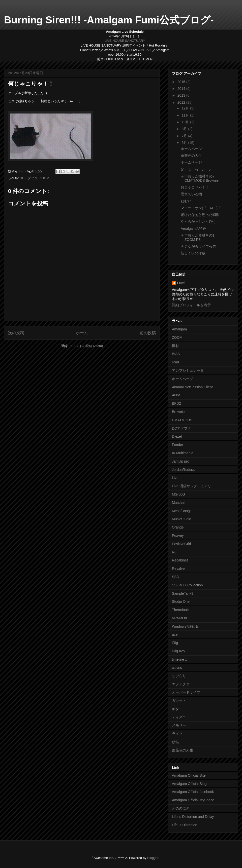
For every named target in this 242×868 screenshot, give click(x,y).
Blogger (153, 858)
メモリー (179, 725)
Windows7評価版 (185, 626)
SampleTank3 (183, 593)
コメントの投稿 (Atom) (86, 346)
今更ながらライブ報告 (198, 246)
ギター (177, 709)
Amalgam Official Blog (189, 784)
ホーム (82, 333)
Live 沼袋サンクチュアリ (192, 486)
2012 (182, 102)
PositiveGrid (181, 544)
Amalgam (179, 329)
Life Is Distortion (185, 825)
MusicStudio (181, 519)
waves (177, 668)
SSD (176, 577)
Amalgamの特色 (193, 229)
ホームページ (191, 149)
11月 (186, 115)
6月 (185, 143)
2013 (182, 95)
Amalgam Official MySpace (193, 800)
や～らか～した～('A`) (198, 221)
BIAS (176, 354)
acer (175, 634)
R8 (174, 552)
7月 (185, 136)
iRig (175, 643)
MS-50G (178, 494)
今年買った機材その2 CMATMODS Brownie (200, 178)
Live (175, 478)
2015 (182, 82)
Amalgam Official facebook (193, 792)
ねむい (186, 201)
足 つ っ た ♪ (196, 169)
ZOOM (44, 178)
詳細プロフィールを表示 (191, 305)
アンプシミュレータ (188, 370)
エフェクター (183, 684)
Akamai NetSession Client (192, 387)
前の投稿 (148, 333)
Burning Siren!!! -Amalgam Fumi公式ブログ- (109, 20)
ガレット (179, 701)
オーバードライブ (186, 692)
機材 (175, 346)
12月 (186, 108)
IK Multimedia (183, 453)
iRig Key (178, 651)
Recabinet (180, 560)
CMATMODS (182, 420)
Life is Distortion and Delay (193, 817)
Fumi (181, 283)
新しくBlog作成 (193, 253)
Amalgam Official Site (189, 775)
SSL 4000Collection (187, 585)
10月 (186, 122)
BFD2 (176, 403)
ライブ (177, 734)
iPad (175, 362)
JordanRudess (183, 470)
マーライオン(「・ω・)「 (201, 208)
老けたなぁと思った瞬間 (200, 215)
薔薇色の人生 (191, 156)
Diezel (177, 436)
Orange (178, 527)
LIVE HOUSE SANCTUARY (125, 41)
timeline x (179, 659)
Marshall (179, 503)
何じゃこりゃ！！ (195, 187)
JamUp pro (180, 461)
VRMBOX (180, 618)
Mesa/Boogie (182, 511)
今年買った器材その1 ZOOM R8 (198, 237)
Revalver (179, 569)
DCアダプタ (29, 178)
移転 (175, 742)
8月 (185, 129)
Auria (176, 395)
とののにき (181, 808)
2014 (182, 89)
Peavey (178, 536)
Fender (177, 445)
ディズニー (181, 717)
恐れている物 (191, 194)
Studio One (181, 601)
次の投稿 (16, 333)
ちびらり (179, 676)
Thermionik (181, 610)
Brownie (178, 412)
